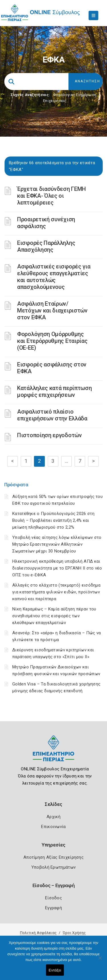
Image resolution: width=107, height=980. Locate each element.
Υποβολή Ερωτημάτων (53, 867)
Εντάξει (55, 970)
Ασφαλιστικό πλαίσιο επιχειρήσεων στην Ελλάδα (52, 415)
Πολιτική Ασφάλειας (38, 933)
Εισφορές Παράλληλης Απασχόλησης (46, 246)
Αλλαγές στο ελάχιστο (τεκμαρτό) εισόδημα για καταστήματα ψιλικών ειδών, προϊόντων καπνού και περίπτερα (56, 592)
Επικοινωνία (53, 827)
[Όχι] (100, 961)
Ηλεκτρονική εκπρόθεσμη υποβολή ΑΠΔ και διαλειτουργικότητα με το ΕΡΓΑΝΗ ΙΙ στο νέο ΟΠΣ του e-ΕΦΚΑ (57, 568)
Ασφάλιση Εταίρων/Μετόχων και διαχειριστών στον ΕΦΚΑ (52, 310)
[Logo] (53, 753)
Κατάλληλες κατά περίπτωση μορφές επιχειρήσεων (54, 391)
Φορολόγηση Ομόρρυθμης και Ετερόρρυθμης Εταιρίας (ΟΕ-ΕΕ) (52, 341)
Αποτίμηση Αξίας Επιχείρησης (53, 857)
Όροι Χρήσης (74, 933)
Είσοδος (53, 898)
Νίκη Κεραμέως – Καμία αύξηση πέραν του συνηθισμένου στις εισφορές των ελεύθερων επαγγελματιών (54, 616)
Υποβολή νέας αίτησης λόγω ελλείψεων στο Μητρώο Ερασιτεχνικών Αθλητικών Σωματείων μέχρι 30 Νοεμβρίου (57, 544)
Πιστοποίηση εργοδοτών (50, 435)
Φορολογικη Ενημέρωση (75, 95)
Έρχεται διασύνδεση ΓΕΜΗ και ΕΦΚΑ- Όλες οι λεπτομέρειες (52, 196)
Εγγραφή (53, 908)
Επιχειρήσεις (55, 101)
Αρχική (53, 817)
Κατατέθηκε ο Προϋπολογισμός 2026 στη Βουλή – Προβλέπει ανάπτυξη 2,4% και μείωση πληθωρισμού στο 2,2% (53, 520)
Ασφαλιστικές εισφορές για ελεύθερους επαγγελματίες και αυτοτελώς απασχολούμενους (54, 277)
